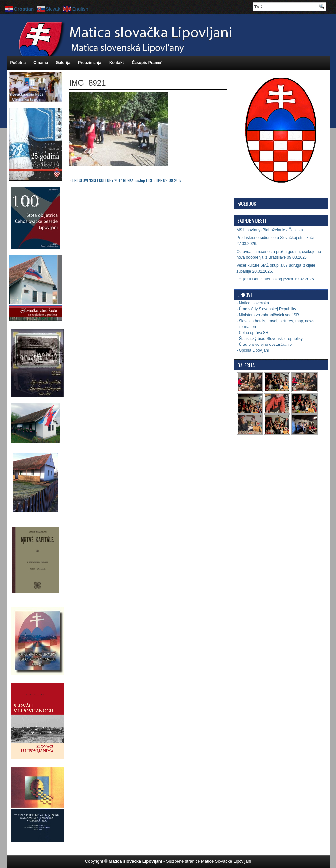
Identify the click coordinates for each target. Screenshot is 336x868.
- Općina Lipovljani (253, 350)
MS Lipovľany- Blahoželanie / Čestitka (270, 230)
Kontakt (117, 63)
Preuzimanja (90, 63)
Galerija (63, 63)
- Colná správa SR (253, 333)
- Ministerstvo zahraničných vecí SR (268, 315)
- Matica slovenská (253, 303)
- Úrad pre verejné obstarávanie (264, 345)
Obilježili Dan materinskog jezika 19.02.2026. (276, 279)
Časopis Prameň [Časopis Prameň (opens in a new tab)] (147, 63)
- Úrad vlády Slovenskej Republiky (266, 309)
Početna (18, 63)
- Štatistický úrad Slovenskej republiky (270, 339)
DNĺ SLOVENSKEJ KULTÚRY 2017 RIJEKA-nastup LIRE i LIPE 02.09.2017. (127, 180)
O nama (41, 63)
